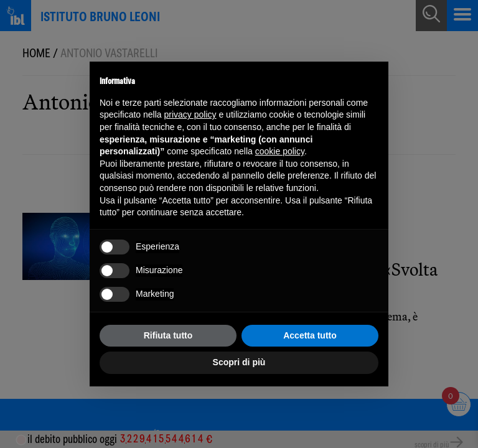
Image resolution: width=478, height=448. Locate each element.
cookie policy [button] (280, 151)
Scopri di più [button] (239, 362)
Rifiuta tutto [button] (168, 335)
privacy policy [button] (190, 114)
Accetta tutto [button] (310, 335)
